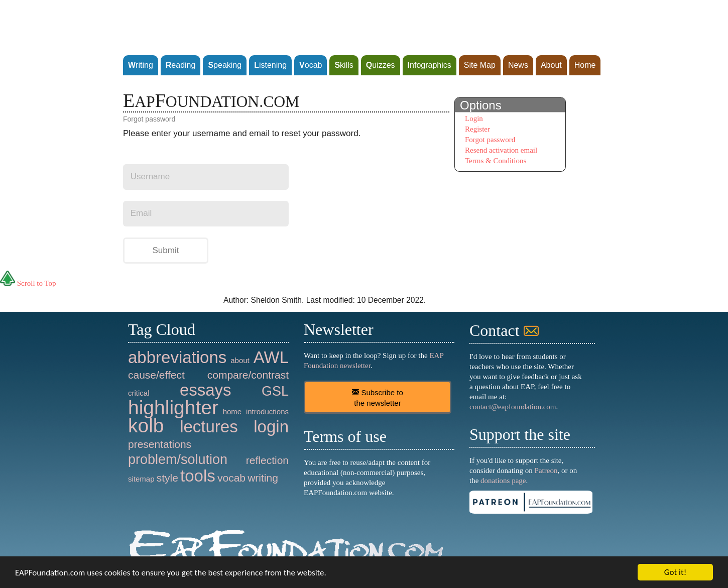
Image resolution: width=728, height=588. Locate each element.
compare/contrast (248, 375)
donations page (503, 481)
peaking (225, 65)
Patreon (546, 471)
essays (206, 390)
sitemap (141, 479)
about (240, 360)
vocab (231, 478)
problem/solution (178, 459)
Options (481, 105)
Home (585, 65)
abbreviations (177, 357)
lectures (209, 427)
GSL (275, 391)
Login (474, 119)
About (551, 65)
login (271, 427)
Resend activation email (501, 150)
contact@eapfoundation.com (513, 407)
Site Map (480, 65)
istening (270, 65)
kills (344, 65)
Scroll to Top (28, 283)
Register (477, 129)
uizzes (381, 65)
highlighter (173, 407)
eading (181, 65)
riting (141, 65)
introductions (267, 411)
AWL (271, 357)
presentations (160, 444)
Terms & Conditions (496, 161)
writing (263, 478)
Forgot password (490, 140)
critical (139, 393)
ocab (311, 65)
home (232, 411)
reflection (267, 460)
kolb (146, 426)
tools (198, 476)
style (167, 478)
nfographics (430, 65)
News (518, 65)
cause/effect (156, 375)
